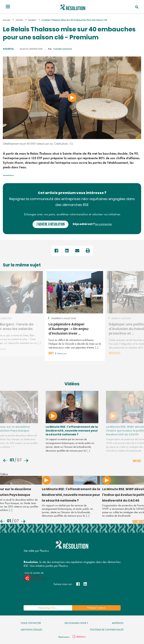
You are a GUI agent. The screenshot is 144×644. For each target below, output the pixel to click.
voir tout (137, 461)
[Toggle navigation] (8, 7)
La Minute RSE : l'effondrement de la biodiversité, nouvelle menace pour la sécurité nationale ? (66, 431)
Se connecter (103, 224)
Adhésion (118, 623)
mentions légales (31, 630)
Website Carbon (96, 608)
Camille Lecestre (60, 49)
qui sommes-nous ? (76, 623)
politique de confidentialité (107, 630)
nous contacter (31, 623)
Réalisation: (72, 637)
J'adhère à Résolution (51, 224)
